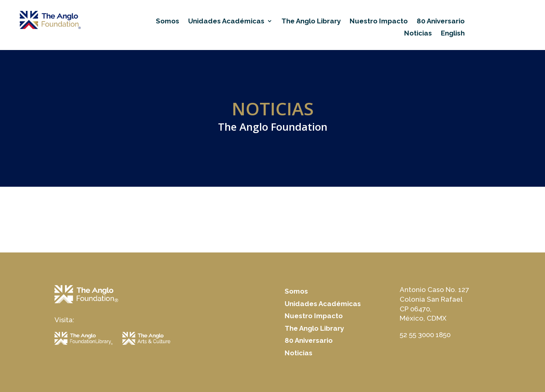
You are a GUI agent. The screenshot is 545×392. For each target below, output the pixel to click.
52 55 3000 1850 (425, 335)
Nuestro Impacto (379, 22)
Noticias (418, 34)
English (453, 34)
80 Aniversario (441, 22)
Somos (168, 22)
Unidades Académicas (226, 22)
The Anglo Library (311, 22)
